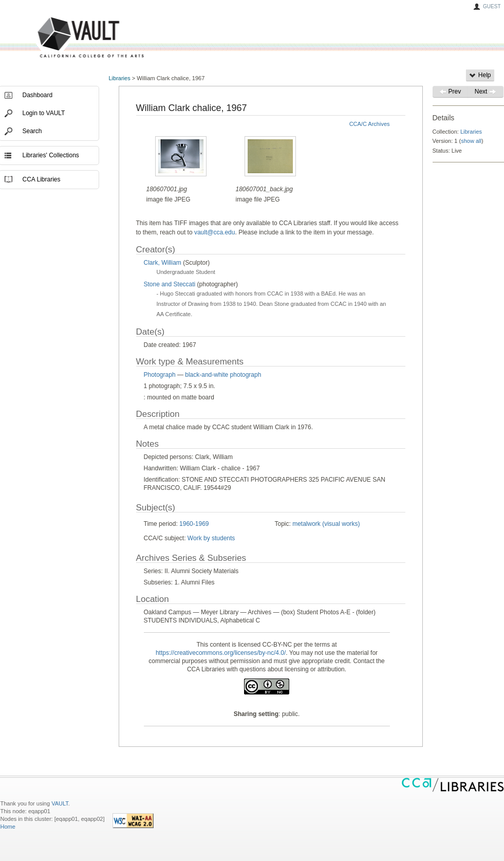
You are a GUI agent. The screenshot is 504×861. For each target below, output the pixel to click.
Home (8, 827)
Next (486, 91)
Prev (450, 91)
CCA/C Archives (370, 124)
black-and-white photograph (223, 375)
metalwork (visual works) (326, 524)
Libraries (120, 78)
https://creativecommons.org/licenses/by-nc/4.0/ (221, 653)
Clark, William (163, 263)
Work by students (211, 538)
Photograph (160, 375)
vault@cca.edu (215, 232)
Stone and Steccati (170, 284)
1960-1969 (194, 524)
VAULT (52, 38)
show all (471, 141)
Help (480, 75)
